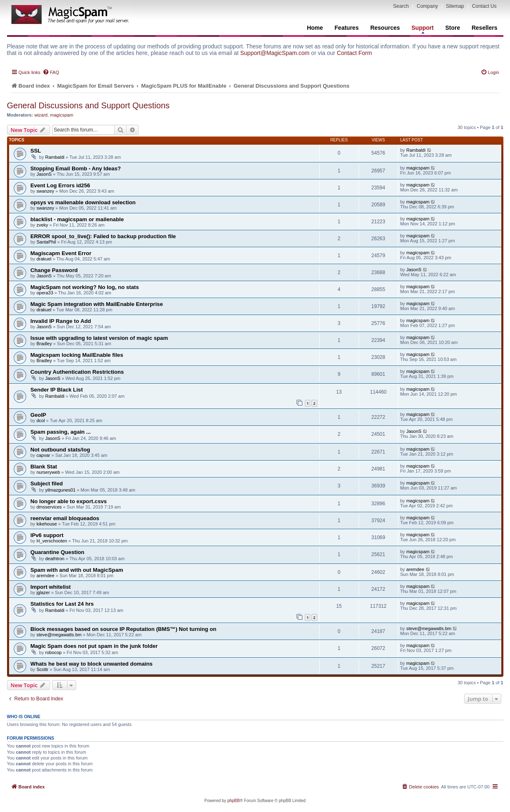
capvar (43, 455)
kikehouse (47, 524)
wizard (41, 115)
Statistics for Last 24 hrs (62, 604)
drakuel (44, 259)
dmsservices (49, 507)
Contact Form (354, 53)
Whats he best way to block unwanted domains (92, 664)
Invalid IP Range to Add (61, 321)
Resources (385, 28)
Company (427, 6)
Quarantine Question (57, 552)
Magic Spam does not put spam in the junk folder (94, 646)
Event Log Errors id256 (60, 185)
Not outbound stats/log (60, 450)
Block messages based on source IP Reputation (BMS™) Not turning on (124, 629)
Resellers (484, 28)
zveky (42, 225)
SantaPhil (46, 242)
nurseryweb (48, 472)
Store (453, 28)
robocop (53, 652)
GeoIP (38, 415)
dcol (41, 420)
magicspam (62, 115)
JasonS (44, 174)
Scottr (42, 669)
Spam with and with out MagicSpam (77, 570)
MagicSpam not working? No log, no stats (85, 287)
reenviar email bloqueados (65, 518)
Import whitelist (51, 587)
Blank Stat (44, 467)
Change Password (54, 270)
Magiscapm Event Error (61, 253)
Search (401, 6)
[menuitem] (51, 72)
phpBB (234, 801)
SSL (36, 151)
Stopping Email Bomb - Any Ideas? (76, 168)
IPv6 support (47, 535)
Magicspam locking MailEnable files (77, 355)
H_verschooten (52, 541)
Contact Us (484, 6)
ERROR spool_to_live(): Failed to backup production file (103, 236)
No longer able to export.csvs (69, 501)
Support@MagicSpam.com (275, 53)
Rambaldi (55, 157)
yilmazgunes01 (60, 490)
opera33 (45, 293)
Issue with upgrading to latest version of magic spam (99, 338)
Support (423, 29)
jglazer (43, 592)
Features (347, 28)
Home (315, 28)
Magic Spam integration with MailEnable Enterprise (97, 304)
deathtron (55, 559)
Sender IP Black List (57, 390)
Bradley (44, 344)
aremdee (45, 576)
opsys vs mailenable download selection (83, 202)
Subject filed (47, 484)
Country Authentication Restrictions (77, 372)
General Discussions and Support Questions (89, 105)
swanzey (45, 191)
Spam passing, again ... (61, 432)
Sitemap (455, 6)
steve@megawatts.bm (59, 635)
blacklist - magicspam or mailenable (77, 219)
